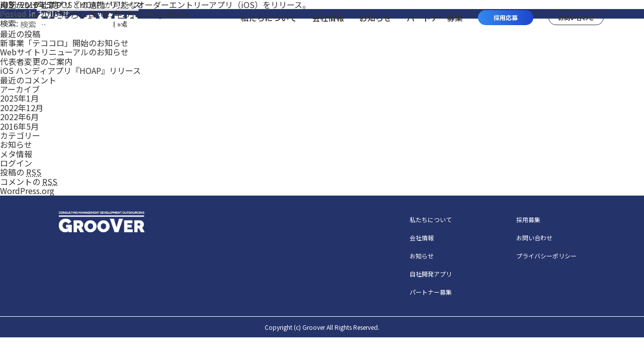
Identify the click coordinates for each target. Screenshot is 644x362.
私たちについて (431, 219)
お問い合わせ (534, 238)
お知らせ (16, 144)
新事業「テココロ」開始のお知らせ (64, 43)
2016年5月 (19, 126)
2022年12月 (22, 108)
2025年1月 (19, 98)
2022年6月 (19, 117)
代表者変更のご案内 (36, 61)
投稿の (21, 172)
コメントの (29, 182)
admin (177, 14)
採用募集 (528, 219)
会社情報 (422, 238)
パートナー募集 (431, 292)
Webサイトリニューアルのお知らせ (64, 52)
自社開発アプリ (431, 274)
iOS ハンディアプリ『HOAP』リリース (70, 70)
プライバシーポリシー (546, 256)
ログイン (16, 163)
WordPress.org (27, 191)
